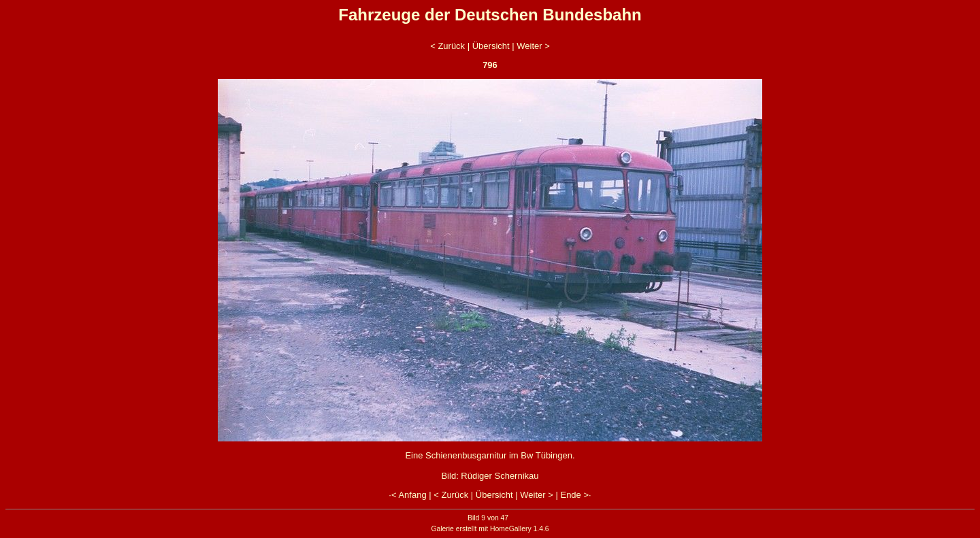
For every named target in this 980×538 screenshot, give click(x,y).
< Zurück (447, 46)
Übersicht (491, 46)
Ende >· (575, 495)
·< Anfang (407, 495)
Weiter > (533, 46)
